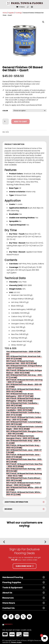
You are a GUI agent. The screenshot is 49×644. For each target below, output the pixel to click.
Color (5, 111)
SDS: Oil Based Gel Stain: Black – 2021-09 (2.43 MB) (24, 386)
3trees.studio (16, 641)
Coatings (18, 13)
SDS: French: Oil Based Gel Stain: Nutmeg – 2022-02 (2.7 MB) (24, 475)
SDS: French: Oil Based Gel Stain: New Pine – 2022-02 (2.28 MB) (24, 465)
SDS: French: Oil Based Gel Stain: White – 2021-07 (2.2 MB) (24, 493)
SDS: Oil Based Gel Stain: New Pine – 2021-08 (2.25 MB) (24, 461)
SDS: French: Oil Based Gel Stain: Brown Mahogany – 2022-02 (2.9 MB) (23, 400)
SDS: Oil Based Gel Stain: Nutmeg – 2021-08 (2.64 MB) (24, 470)
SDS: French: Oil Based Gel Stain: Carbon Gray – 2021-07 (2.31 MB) (24, 418)
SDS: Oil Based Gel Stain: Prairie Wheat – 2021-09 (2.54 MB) (24, 479)
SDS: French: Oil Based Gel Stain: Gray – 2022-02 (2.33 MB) (23, 447)
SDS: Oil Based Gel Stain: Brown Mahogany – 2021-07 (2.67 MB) (20, 395)
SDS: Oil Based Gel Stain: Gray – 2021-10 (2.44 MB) (23, 442)
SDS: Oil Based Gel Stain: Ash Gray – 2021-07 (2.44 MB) (24, 376)
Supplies (11, 13)
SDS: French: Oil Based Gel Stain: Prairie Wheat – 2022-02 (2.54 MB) (23, 484)
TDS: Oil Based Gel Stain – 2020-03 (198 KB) (23, 353)
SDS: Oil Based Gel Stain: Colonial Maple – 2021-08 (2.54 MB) (24, 423)
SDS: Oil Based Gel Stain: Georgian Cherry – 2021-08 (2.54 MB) (24, 432)
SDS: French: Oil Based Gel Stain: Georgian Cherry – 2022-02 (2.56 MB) (23, 437)
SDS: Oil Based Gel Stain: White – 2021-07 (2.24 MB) (24, 489)
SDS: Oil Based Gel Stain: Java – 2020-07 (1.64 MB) (24, 451)
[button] (43, 22)
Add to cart (20, 121)
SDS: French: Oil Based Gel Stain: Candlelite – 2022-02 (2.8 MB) (20, 409)
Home (5, 13)
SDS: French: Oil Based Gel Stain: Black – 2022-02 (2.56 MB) (24, 390)
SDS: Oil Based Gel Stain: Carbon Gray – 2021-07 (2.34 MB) (23, 414)
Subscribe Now (24, 566)
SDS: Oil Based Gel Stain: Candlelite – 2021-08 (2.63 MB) (22, 404)
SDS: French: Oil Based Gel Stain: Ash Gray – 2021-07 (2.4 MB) (24, 381)
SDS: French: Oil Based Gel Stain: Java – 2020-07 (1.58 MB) (23, 456)
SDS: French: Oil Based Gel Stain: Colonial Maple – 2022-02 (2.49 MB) (24, 428)
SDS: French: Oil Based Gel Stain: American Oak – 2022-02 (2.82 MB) (22, 362)
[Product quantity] (6, 122)
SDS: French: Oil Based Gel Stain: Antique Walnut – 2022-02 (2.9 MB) (24, 372)
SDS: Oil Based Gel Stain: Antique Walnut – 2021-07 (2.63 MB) (24, 367)
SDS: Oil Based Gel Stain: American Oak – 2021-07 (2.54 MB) (24, 358)
